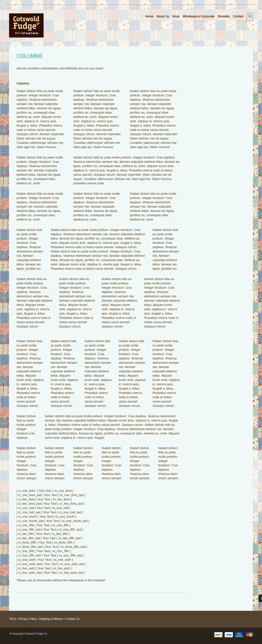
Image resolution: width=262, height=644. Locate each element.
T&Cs (13, 619)
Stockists (224, 17)
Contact (238, 17)
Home (149, 17)
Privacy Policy (28, 619)
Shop (176, 17)
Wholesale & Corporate (198, 17)
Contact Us (73, 619)
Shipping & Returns (51, 619)
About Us (163, 17)
